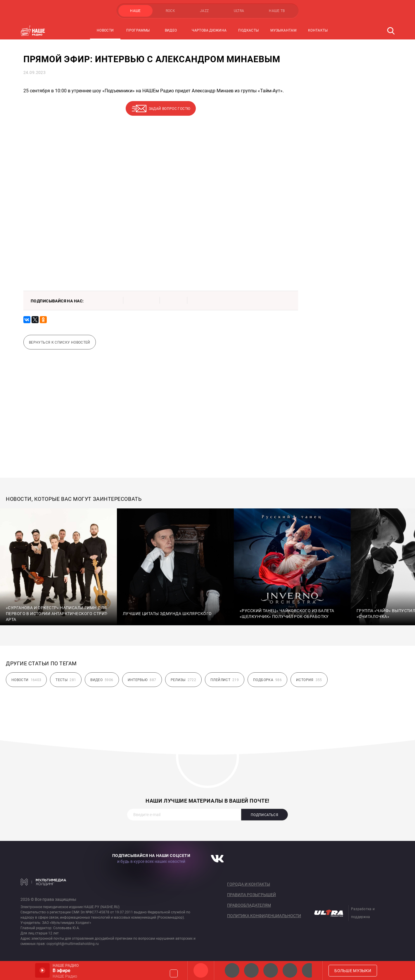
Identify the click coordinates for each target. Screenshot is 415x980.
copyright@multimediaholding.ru (73, 944)
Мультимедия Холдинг (43, 882)
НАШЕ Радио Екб (271, 970)
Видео (171, 30)
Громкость (174, 973)
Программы (138, 30)
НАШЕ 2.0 (232, 970)
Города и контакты (249, 884)
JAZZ (204, 11)
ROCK (170, 11)
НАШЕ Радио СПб (251, 970)
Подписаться (264, 815)
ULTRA (239, 11)
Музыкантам (283, 30)
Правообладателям (249, 905)
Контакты (318, 30)
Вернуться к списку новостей (60, 342)
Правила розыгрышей (251, 895)
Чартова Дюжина (209, 30)
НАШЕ (135, 11)
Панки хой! (309, 970)
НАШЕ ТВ (277, 11)
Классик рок (290, 970)
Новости (105, 30)
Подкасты (248, 30)
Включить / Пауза (42, 970)
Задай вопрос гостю (170, 109)
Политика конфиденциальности (264, 916)
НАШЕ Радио (201, 970)
